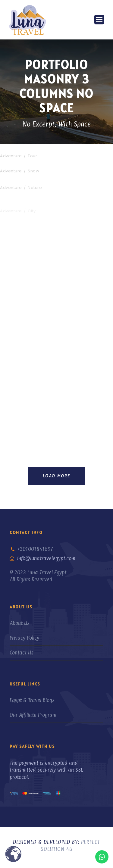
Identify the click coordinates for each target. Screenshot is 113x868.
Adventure (11, 156)
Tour (32, 156)
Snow (33, 172)
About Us (20, 623)
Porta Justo (15, 165)
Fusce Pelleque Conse (28, 186)
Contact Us (22, 653)
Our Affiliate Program (33, 715)
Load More (56, 476)
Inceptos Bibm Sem (25, 148)
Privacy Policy (24, 638)
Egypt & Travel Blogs (32, 700)
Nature (35, 193)
